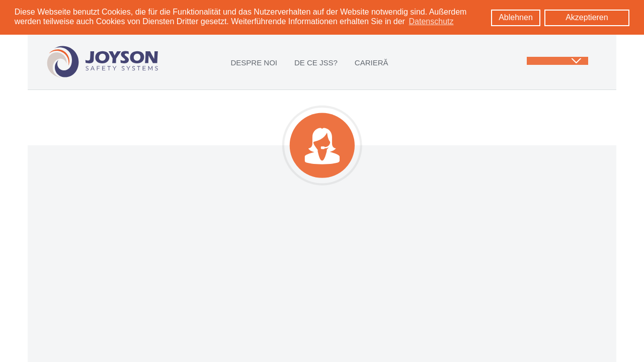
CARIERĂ (372, 62)
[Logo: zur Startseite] (102, 61)
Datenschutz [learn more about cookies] (431, 21)
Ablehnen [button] (516, 17)
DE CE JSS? (316, 62)
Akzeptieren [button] (587, 17)
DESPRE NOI (254, 62)
